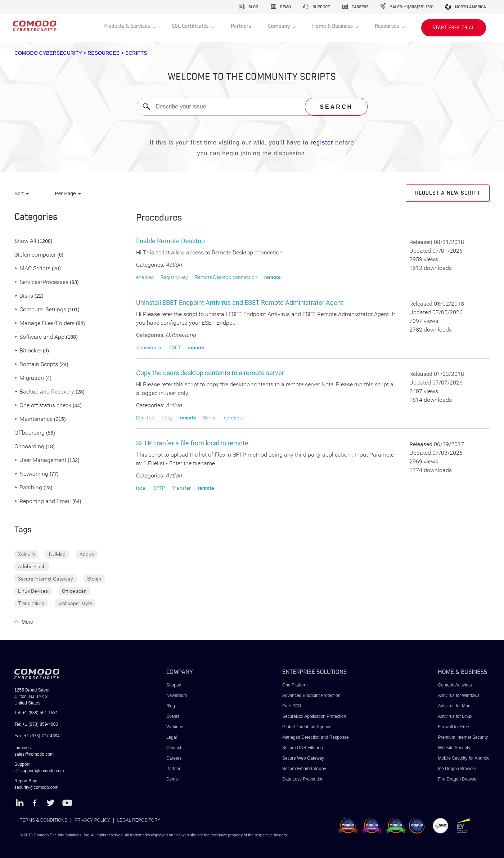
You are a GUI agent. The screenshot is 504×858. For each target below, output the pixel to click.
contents (234, 418)
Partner (173, 769)
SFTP (159, 488)
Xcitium (26, 554)
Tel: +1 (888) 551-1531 (36, 713)
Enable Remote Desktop (170, 241)
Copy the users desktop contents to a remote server (210, 373)
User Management (40, 460)
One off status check (43, 406)
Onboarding (29, 447)
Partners (241, 26)
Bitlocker (28, 351)
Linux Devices (33, 591)
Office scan (74, 591)
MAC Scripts (32, 269)
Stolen (94, 579)
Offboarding (30, 433)
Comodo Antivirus (455, 685)
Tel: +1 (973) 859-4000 (36, 724)
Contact (174, 748)
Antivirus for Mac (454, 706)
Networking (31, 474)
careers (360, 7)
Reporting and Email (43, 501)
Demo (172, 779)
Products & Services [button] (127, 26)
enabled (145, 277)
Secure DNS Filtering (303, 748)
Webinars (175, 727)
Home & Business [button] (333, 26)
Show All (25, 241)
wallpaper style (75, 603)
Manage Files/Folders (44, 323)
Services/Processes (41, 282)
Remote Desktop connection (226, 277)
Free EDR (292, 706)
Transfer (181, 488)
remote (273, 277)
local (141, 488)
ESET (175, 347)
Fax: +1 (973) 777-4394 (37, 736)
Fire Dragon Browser (458, 779)
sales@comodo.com (34, 754)
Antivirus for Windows (459, 695)
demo (286, 7)
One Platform (295, 685)
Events (173, 716)
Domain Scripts (36, 364)
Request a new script (448, 193)
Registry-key (174, 277)
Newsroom (177, 695)
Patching (28, 488)
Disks (24, 296)
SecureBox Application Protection (314, 716)
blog (253, 7)
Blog (171, 706)
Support (174, 685)
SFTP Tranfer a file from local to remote (192, 443)
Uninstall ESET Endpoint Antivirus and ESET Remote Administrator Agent (240, 303)
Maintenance (33, 419)
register (322, 143)
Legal (172, 737)
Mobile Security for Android (464, 758)
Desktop (145, 418)
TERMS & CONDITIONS (44, 820)
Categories (36, 217)
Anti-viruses (149, 347)
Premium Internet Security (463, 737)
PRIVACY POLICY (92, 820)
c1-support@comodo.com (39, 771)
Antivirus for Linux (455, 716)
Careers (174, 758)
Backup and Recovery (44, 392)
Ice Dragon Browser (457, 769)
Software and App (39, 337)
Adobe (87, 554)
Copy (167, 418)
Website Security (454, 748)
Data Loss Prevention (303, 779)
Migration (29, 378)
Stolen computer (35, 255)
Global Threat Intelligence (307, 727)
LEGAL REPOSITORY (139, 820)
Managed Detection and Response (316, 737)
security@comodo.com (36, 787)
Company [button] (280, 26)
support (321, 7)
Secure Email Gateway (305, 769)
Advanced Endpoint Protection (311, 695)
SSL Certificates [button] (191, 26)
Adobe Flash (32, 566)
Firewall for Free (454, 727)
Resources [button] (388, 26)
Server (210, 418)
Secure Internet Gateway (46, 579)
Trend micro (31, 603)
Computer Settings (40, 310)
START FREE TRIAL (454, 28)
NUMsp (57, 554)
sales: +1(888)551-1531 (412, 7)
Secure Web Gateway (303, 758)
